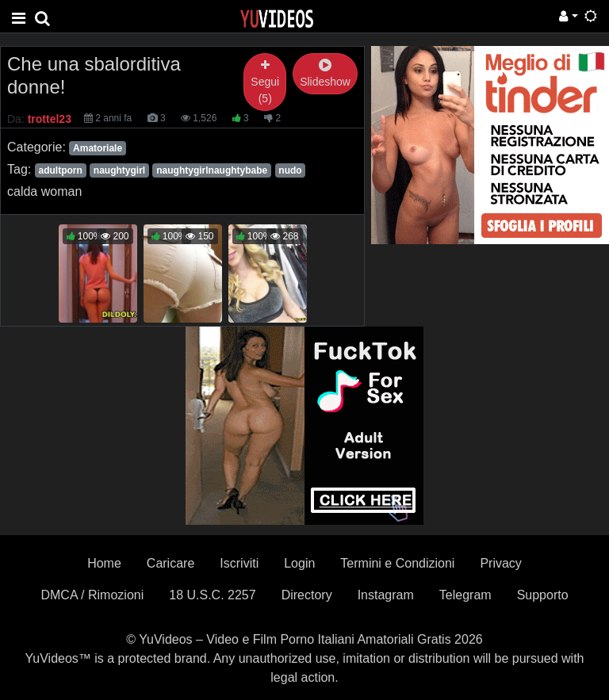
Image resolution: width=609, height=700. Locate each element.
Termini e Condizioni (397, 563)
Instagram (386, 595)
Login (299, 563)
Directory (307, 595)
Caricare (170, 563)
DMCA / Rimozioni (92, 595)
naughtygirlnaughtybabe (212, 170)
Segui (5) (265, 82)
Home (104, 563)
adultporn (60, 170)
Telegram (465, 595)
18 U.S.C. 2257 (212, 595)
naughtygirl (119, 170)
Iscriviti (239, 563)
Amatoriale (98, 148)
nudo (290, 170)
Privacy (500, 563)
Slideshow (325, 74)
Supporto (543, 595)
